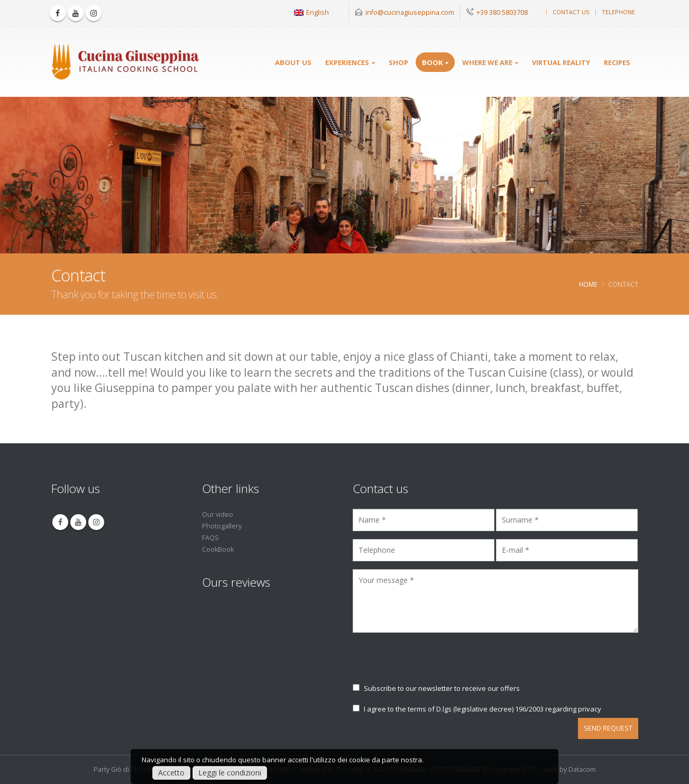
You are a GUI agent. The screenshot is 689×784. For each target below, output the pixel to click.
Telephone (618, 12)
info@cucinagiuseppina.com (410, 12)
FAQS (210, 538)
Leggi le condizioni (230, 773)
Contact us (571, 12)
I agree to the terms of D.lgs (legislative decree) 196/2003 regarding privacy (477, 709)
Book (432, 62)
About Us (293, 62)
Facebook (60, 522)
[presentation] (433, 663)
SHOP (398, 62)
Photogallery (222, 526)
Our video (218, 514)
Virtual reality (561, 62)
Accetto (171, 773)
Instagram (96, 522)
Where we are (487, 62)
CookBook (218, 549)
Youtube (78, 522)
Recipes (617, 62)
